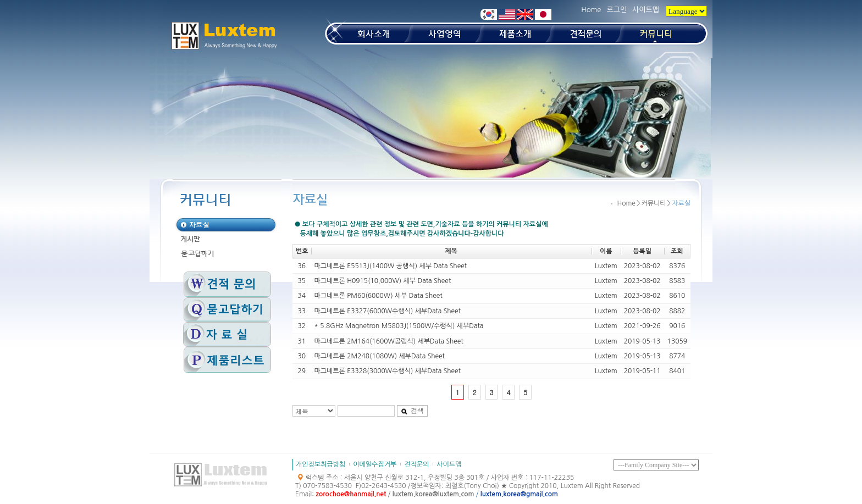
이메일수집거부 (375, 464)
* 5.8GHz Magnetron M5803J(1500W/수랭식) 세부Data (399, 326)
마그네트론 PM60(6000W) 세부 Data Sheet (378, 296)
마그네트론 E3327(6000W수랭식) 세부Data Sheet (388, 311)
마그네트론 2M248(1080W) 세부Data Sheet (380, 356)
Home (591, 10)
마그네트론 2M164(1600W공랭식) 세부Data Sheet (389, 341)
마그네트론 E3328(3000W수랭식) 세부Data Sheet (388, 371)
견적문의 (416, 464)
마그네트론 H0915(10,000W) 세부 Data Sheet (383, 281)
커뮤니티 (653, 203)
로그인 (617, 10)
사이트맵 (646, 10)
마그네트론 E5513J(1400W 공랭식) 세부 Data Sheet (391, 266)
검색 (412, 411)
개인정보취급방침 (321, 464)
